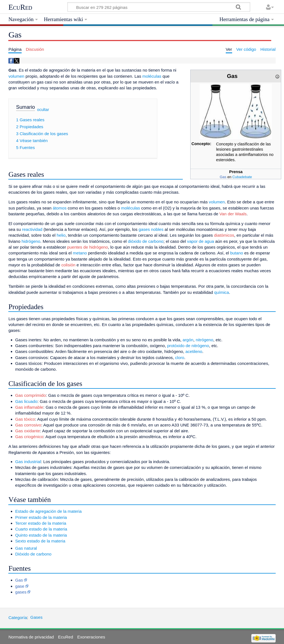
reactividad (32, 229)
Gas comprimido (31, 395)
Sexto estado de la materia (40, 541)
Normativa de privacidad (31, 637)
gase (20, 586)
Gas (223, 177)
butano (237, 253)
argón (188, 340)
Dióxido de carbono (33, 554)
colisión (68, 265)
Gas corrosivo (28, 425)
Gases (36, 617)
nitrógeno (205, 340)
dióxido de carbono (146, 241)
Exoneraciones (91, 637)
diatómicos (224, 235)
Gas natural (26, 548)
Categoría (18, 617)
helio (61, 235)
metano (80, 253)
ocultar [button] (43, 110)
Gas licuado (26, 401)
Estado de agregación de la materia (49, 511)
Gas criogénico (29, 437)
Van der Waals (233, 214)
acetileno (194, 351)
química (221, 292)
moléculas (152, 76)
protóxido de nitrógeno (188, 346)
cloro (180, 358)
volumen (16, 76)
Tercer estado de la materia (41, 523)
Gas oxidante (28, 431)
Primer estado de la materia (41, 517)
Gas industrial (28, 462)
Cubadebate (242, 177)
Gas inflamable (29, 407)
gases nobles (151, 229)
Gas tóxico (25, 419)
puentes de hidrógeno (88, 247)
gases (21, 592)
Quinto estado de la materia (41, 535)
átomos (60, 208)
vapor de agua (201, 241)
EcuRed (20, 7)
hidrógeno (31, 241)
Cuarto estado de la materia (41, 529)
